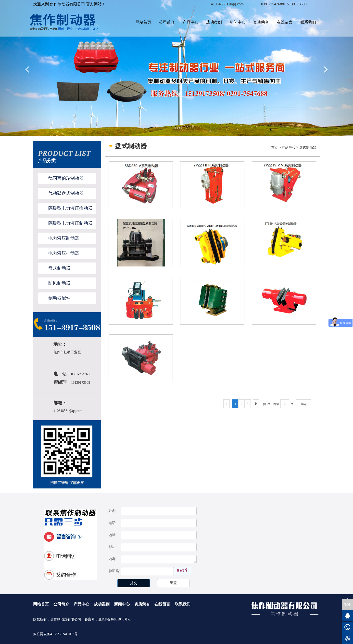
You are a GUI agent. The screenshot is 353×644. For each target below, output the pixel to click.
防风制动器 (59, 283)
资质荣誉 (261, 22)
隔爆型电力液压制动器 (70, 223)
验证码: (114, 571)
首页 (275, 148)
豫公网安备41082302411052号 (55, 634)
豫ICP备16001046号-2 (114, 619)
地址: (113, 535)
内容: (113, 559)
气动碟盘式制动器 (66, 193)
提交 (134, 583)
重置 (173, 583)
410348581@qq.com (68, 411)
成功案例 (214, 22)
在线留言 (285, 22)
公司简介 (167, 22)
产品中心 (190, 22)
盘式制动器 (59, 268)
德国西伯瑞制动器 (66, 178)
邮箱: (113, 547)
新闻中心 (238, 22)
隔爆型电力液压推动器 (70, 208)
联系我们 (308, 22)
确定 (304, 404)
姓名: (113, 511)
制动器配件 (59, 298)
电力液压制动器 (64, 238)
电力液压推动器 (64, 253)
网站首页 (143, 22)
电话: (113, 523)
